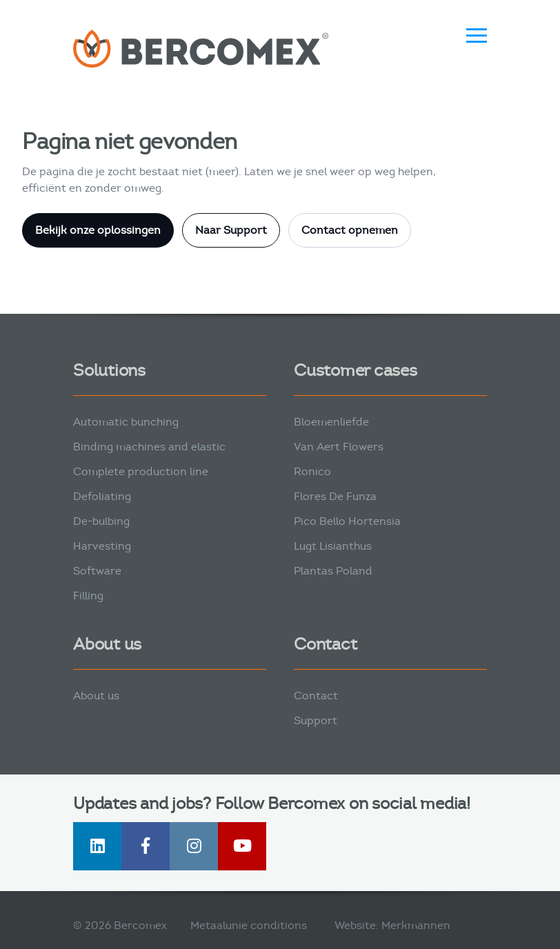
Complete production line (141, 471)
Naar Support (231, 230)
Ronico (312, 471)
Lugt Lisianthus (333, 546)
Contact (316, 696)
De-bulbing (101, 521)
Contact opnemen (350, 230)
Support (316, 720)
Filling (88, 596)
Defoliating (102, 496)
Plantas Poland (333, 571)
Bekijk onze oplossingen (98, 230)
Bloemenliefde (331, 422)
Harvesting (102, 546)
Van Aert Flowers (339, 447)
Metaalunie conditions (249, 925)
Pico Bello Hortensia (347, 521)
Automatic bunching (126, 422)
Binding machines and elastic (149, 447)
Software (97, 571)
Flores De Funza (335, 496)
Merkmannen (416, 925)
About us (96, 696)
